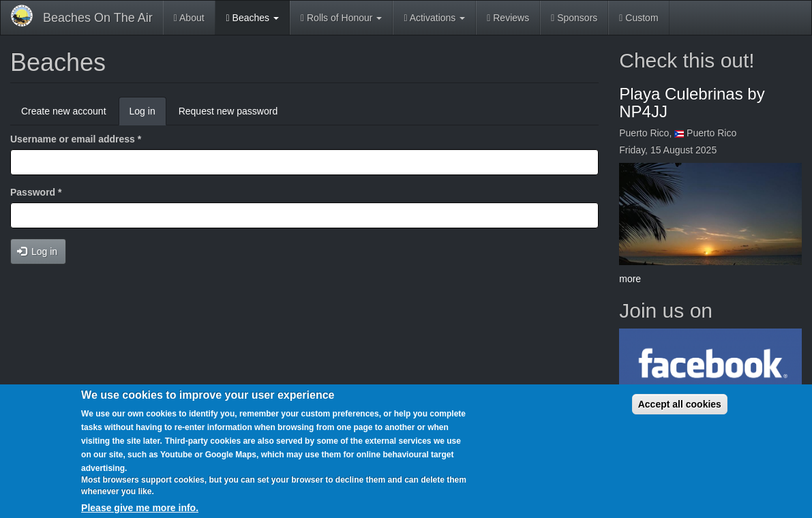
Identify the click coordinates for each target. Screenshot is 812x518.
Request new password (228, 111)
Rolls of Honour (341, 18)
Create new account (64, 111)
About (189, 18)
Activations (434, 18)
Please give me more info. (140, 508)
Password (36, 192)
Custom (638, 18)
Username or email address (76, 139)
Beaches (253, 18)
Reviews (508, 18)
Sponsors (574, 18)
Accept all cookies (680, 404)
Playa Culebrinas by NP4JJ (692, 103)
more (630, 279)
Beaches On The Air (98, 18)
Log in (148, 115)
